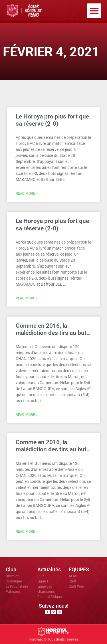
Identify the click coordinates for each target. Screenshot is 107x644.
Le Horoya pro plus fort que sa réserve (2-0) (52, 120)
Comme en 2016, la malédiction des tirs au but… (53, 329)
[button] (94, 11)
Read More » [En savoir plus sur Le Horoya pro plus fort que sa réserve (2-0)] (27, 193)
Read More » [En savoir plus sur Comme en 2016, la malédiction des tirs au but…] (27, 415)
